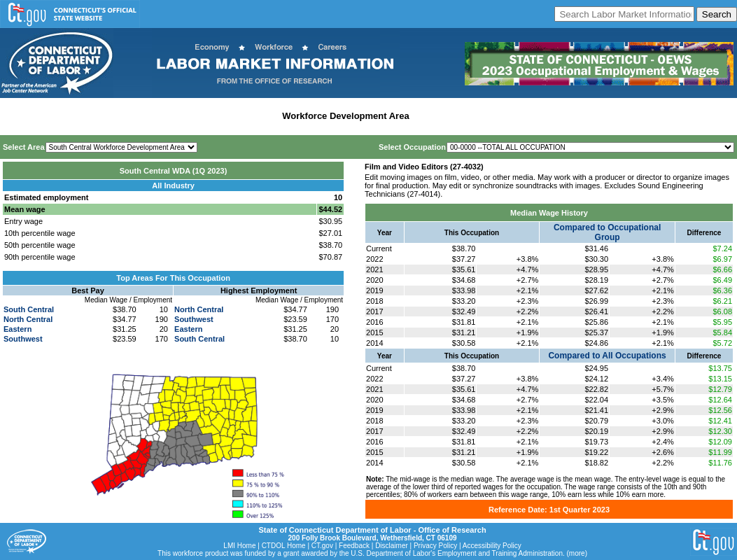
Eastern (17, 329)
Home (16, 116)
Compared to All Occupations (607, 356)
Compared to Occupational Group (607, 232)
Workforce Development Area (345, 116)
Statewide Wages (72, 116)
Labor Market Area (236, 116)
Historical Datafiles (456, 116)
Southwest (23, 339)
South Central (29, 309)
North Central (28, 319)
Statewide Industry (153, 116)
